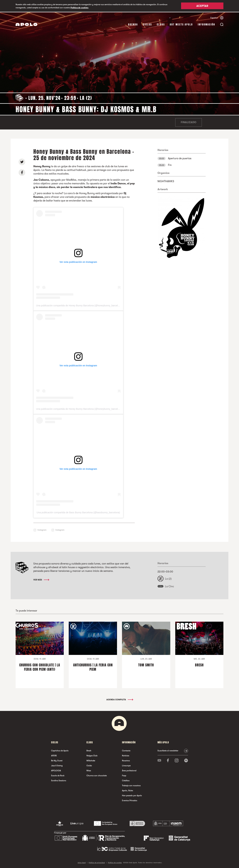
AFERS (54, 755)
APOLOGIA (56, 770)
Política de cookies (79, 8)
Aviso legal (82, 862)
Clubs (161, 24)
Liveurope (126, 765)
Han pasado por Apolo (132, 795)
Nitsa (89, 770)
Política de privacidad (97, 862)
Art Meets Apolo (181, 24)
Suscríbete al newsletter (168, 750)
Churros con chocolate (97, 775)
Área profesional (129, 770)
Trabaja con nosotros (131, 785)
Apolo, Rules (127, 790)
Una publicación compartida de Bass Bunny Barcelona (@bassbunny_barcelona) (78, 512)
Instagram (42, 529)
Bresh (89, 750)
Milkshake (91, 760)
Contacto (126, 750)
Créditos (126, 780)
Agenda (133, 24)
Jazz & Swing (57, 765)
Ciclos (147, 24)
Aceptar (202, 6)
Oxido (89, 765)
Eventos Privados (130, 800)
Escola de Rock (58, 775)
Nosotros (126, 760)
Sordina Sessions (59, 780)
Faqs (124, 775)
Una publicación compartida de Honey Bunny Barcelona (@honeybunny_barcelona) (79, 305)
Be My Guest (57, 760)
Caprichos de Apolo (60, 750)
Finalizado (189, 122)
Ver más (41, 579)
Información (206, 24)
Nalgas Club (92, 755)
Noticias (126, 755)
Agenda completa (120, 699)
